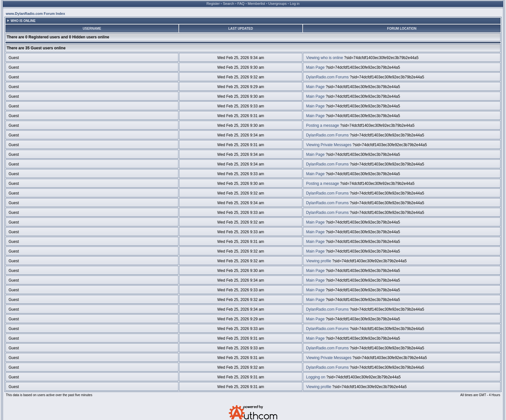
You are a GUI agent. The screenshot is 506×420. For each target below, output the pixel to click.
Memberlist (257, 4)
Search (229, 4)
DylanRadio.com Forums (327, 77)
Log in (295, 4)
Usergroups (277, 4)
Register (213, 4)
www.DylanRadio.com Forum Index (35, 14)
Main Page (315, 67)
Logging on (315, 377)
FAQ (241, 4)
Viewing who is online (324, 58)
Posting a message (322, 125)
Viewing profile (319, 261)
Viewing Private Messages (329, 145)
